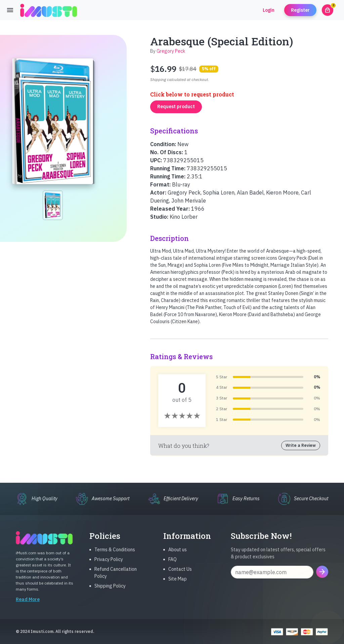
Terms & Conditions (115, 556)
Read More (28, 606)
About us (178, 556)
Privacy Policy (109, 566)
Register (300, 10)
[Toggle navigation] (10, 10)
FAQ (173, 566)
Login (269, 10)
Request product (176, 106)
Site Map (178, 586)
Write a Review (301, 445)
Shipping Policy (110, 593)
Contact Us (180, 576)
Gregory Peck (171, 51)
